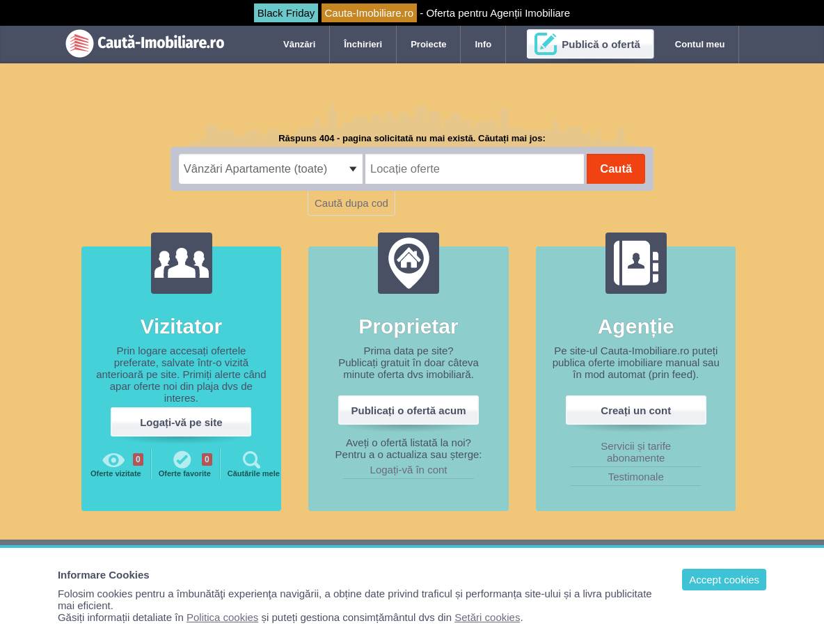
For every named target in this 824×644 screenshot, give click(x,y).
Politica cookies (222, 617)
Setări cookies (487, 617)
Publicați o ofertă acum (409, 410)
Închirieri (363, 44)
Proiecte (428, 44)
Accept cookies (724, 580)
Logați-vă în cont (409, 470)
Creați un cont (636, 410)
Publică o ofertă (601, 44)
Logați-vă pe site (181, 422)
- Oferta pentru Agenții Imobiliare (412, 13)
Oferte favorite (185, 463)
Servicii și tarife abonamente (636, 452)
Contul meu (700, 44)
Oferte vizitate (117, 463)
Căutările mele (254, 463)
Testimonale (636, 477)
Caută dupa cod (351, 203)
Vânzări (299, 44)
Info (483, 44)
